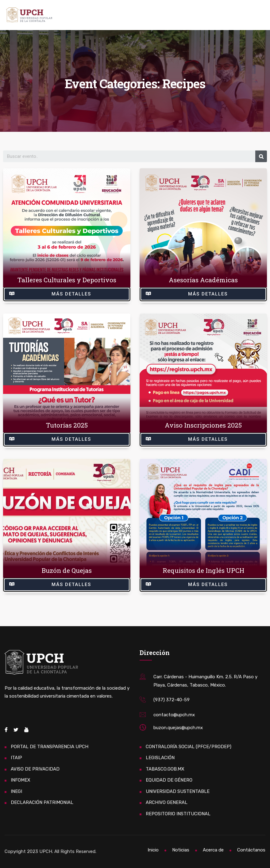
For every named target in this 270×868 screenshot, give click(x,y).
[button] (67, 294)
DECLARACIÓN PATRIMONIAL (42, 802)
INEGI (16, 791)
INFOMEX (21, 780)
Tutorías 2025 (67, 425)
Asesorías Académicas (203, 280)
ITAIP (16, 758)
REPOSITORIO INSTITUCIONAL (178, 814)
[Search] (261, 156)
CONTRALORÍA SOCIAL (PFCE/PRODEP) (189, 747)
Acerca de (213, 850)
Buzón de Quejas (67, 570)
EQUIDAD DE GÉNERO (169, 780)
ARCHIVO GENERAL (167, 802)
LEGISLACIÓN (160, 758)
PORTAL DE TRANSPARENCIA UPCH (50, 747)
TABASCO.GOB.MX (165, 769)
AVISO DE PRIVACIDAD (35, 769)
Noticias (181, 850)
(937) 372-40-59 (172, 700)
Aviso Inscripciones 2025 (203, 425)
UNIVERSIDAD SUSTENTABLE (178, 791)
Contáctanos (251, 850)
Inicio (153, 850)
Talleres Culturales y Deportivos (67, 280)
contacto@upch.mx (174, 715)
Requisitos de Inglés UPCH (203, 570)
